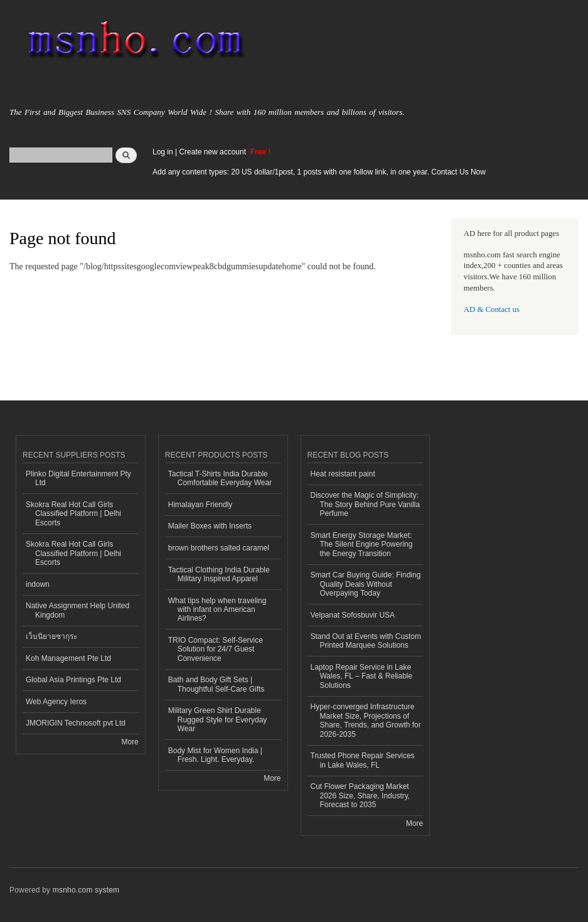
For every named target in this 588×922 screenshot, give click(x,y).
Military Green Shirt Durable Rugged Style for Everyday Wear (218, 720)
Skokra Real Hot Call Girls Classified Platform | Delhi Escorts (73, 514)
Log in (163, 152)
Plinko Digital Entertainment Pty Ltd (78, 478)
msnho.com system (86, 890)
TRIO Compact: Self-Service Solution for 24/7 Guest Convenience (216, 649)
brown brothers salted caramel (219, 548)
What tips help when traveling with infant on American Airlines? (217, 610)
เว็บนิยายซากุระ (51, 636)
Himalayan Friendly (200, 505)
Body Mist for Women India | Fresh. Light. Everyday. (215, 755)
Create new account (213, 152)
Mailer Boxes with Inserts (210, 526)
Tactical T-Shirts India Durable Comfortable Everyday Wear (220, 478)
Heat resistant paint (343, 474)
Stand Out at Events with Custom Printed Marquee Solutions (366, 641)
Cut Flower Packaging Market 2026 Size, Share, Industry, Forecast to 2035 (361, 796)
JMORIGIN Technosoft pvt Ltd (76, 723)
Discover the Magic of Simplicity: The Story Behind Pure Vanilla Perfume (366, 504)
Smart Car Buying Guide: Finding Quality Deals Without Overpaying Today (366, 584)
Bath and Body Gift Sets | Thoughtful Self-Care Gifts (216, 684)
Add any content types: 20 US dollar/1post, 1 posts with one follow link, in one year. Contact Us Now (319, 172)
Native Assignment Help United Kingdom (78, 610)
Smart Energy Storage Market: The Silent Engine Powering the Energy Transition (362, 544)
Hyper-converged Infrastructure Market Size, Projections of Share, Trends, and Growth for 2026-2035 (366, 720)
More (130, 742)
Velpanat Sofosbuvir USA (353, 615)
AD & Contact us (492, 309)
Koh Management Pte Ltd (68, 658)
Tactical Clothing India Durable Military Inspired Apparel (219, 574)
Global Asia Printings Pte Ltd (73, 680)
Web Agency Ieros (56, 702)
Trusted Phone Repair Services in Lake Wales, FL (363, 760)
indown (38, 584)
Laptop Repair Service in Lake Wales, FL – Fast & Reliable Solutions (362, 676)
